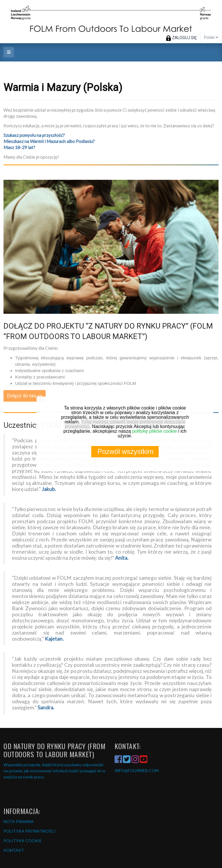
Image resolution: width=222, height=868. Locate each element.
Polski (211, 37)
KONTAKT (14, 850)
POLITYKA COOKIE (23, 841)
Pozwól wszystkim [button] (125, 451)
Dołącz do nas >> (25, 396)
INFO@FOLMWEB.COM (137, 770)
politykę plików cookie (155, 431)
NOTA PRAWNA (19, 821)
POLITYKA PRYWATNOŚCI (29, 831)
